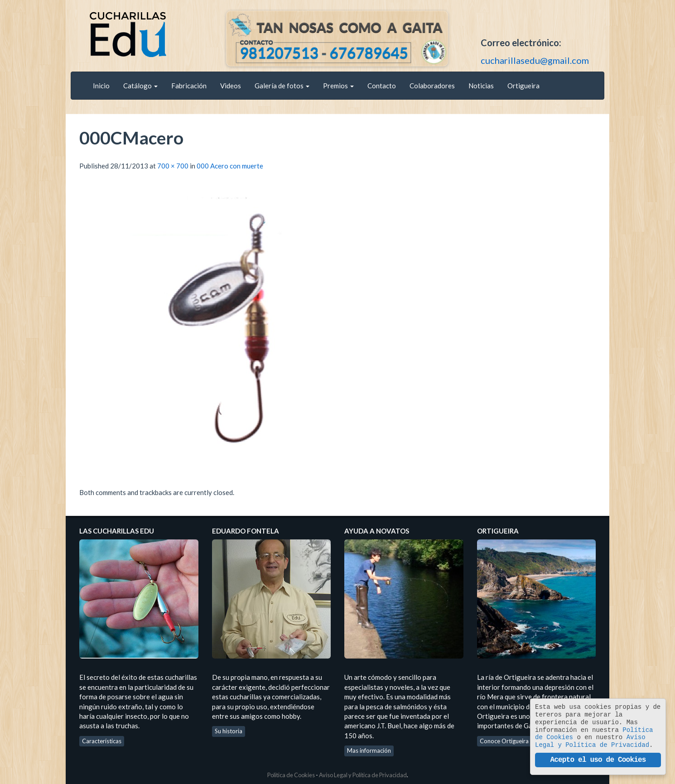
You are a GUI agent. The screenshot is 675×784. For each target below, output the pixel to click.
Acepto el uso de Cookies (598, 760)
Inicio (101, 86)
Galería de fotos (282, 86)
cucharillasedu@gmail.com (535, 60)
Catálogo (140, 86)
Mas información (369, 750)
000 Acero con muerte (230, 166)
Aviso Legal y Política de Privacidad (363, 775)
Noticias (481, 86)
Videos (231, 86)
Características (102, 741)
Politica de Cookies (291, 775)
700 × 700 (173, 166)
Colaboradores (432, 86)
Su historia (229, 731)
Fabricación (189, 86)
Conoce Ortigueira (504, 741)
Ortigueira (523, 86)
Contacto (382, 86)
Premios (338, 86)
